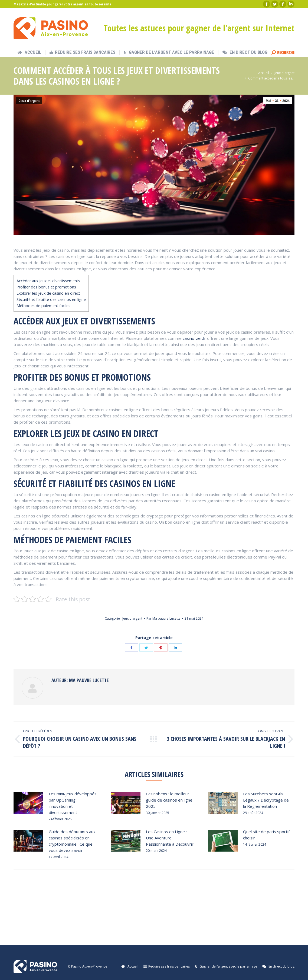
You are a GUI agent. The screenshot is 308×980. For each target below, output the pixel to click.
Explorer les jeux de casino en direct (48, 293)
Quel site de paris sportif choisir (266, 835)
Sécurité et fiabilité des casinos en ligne (51, 299)
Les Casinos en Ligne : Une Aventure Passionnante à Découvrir (170, 838)
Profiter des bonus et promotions (46, 287)
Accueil (264, 73)
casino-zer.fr (194, 338)
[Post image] (28, 803)
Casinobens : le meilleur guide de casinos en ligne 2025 (169, 800)
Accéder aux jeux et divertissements (48, 281)
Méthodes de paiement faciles (43, 306)
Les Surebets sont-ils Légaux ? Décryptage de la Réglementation (266, 800)
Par (163, 618)
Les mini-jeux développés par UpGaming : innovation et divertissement (73, 803)
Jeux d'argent (284, 73)
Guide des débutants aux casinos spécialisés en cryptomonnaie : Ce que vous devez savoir (72, 841)
